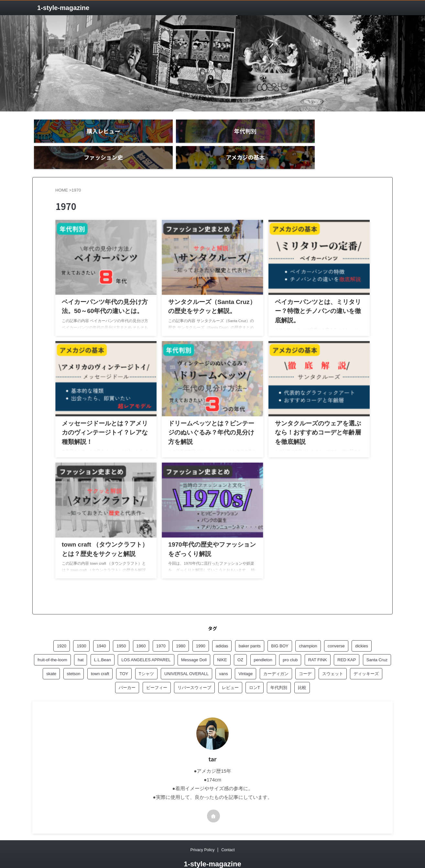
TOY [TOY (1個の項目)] (124, 657)
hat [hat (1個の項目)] (81, 643)
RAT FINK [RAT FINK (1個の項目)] (318, 643)
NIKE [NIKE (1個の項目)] (222, 643)
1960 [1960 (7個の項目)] (141, 629)
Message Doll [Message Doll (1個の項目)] (194, 643)
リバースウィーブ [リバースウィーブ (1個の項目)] (194, 671)
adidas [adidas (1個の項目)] (222, 629)
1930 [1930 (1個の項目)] (81, 629)
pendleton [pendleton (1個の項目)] (263, 643)
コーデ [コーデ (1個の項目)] (305, 657)
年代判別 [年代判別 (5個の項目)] (279, 671)
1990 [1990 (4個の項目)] (201, 629)
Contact (228, 833)
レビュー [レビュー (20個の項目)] (230, 671)
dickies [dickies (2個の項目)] (362, 629)
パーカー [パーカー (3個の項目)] (127, 671)
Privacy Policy (202, 833)
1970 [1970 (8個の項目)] (161, 629)
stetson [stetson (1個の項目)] (74, 657)
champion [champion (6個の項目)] (308, 629)
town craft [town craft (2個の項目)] (100, 657)
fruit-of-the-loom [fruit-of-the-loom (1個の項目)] (52, 643)
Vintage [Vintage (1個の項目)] (245, 657)
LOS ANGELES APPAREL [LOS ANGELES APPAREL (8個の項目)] (146, 643)
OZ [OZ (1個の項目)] (240, 643)
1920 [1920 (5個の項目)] (62, 629)
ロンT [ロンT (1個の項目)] (255, 671)
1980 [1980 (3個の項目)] (181, 629)
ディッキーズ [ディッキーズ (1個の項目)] (366, 657)
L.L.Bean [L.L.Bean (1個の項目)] (103, 643)
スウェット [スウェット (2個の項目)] (333, 657)
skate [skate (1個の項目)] (51, 657)
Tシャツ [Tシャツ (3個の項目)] (146, 657)
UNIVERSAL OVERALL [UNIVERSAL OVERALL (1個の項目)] (186, 657)
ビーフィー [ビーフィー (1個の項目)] (157, 671)
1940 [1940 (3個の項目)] (101, 629)
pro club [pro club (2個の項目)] (290, 643)
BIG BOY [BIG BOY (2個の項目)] (280, 629)
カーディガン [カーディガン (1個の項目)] (276, 657)
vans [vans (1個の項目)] (223, 657)
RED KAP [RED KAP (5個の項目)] (347, 643)
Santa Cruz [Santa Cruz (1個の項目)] (377, 643)
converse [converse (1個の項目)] (336, 629)
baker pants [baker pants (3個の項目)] (250, 629)
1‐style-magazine (63, 8)
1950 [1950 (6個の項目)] (121, 629)
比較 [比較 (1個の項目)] (302, 671)
